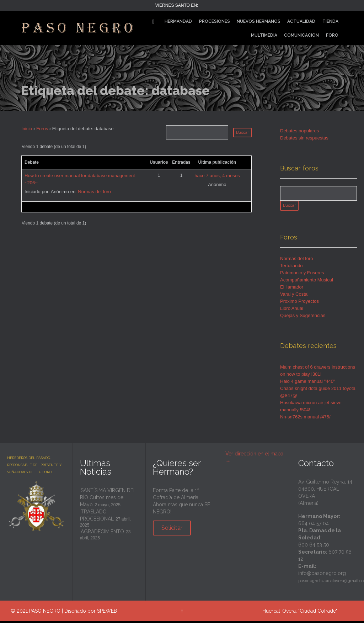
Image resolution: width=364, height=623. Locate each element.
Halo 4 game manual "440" (308, 383)
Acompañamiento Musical (307, 282)
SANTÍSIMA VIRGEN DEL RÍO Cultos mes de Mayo (108, 499)
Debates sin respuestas (304, 138)
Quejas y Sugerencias (303, 317)
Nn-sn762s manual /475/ (305, 419)
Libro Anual (292, 310)
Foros (42, 129)
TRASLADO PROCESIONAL (97, 517)
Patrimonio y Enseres (302, 274)
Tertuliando (291, 267)
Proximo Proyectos (299, 303)
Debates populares (299, 131)
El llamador (292, 289)
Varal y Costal (294, 296)
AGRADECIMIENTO (102, 533)
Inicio (27, 129)
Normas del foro (94, 192)
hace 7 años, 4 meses (217, 176)
